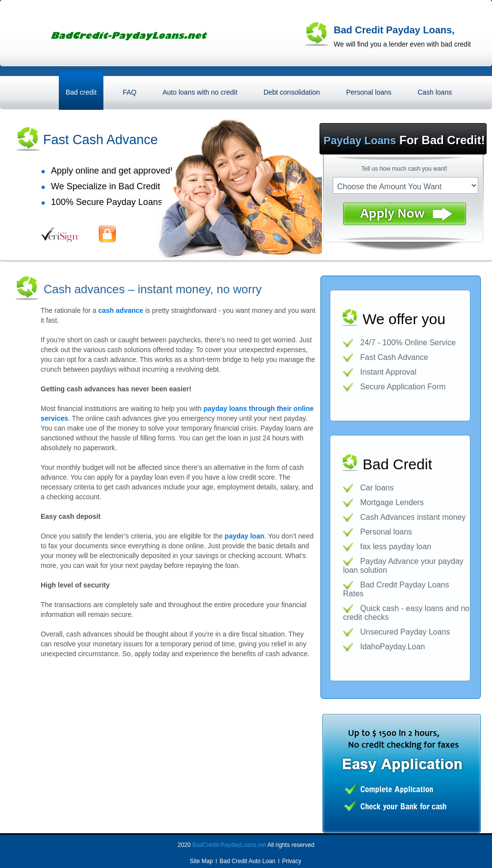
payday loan (244, 536)
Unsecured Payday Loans (405, 632)
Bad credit (81, 92)
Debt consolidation (292, 92)
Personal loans (369, 92)
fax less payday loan (396, 547)
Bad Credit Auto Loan (247, 861)
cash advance (121, 310)
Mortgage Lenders (392, 502)
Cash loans (435, 92)
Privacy (291, 861)
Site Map (201, 861)
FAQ (129, 92)
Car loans (377, 488)
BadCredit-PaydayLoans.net (229, 845)
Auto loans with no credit (200, 92)
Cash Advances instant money (413, 517)
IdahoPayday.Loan (393, 647)
